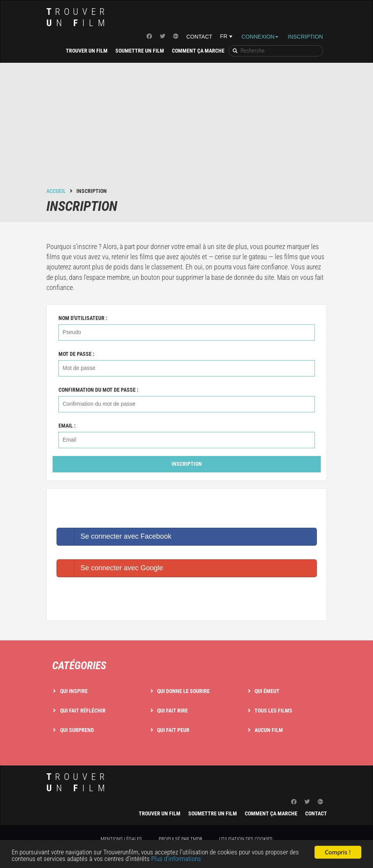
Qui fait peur (173, 730)
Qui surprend (77, 730)
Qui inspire (74, 691)
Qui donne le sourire (183, 691)
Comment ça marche (198, 51)
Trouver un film (87, 51)
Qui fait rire (172, 711)
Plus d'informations (176, 859)
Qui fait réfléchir (83, 711)
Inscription (305, 37)
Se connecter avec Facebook (114, 537)
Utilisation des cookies (246, 839)
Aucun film (269, 730)
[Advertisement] (187, 129)
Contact (199, 37)
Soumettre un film (140, 51)
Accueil (56, 191)
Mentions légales (121, 839)
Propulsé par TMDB (180, 839)
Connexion (260, 37)
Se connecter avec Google (110, 568)
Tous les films (273, 711)
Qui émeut (267, 691)
